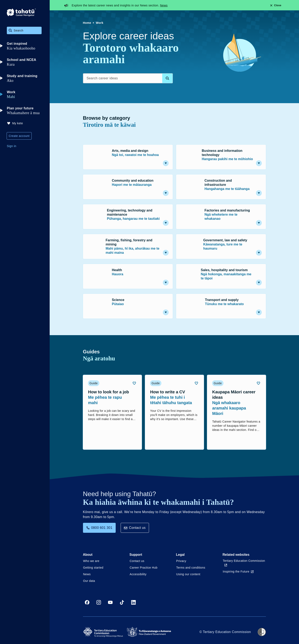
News (164, 5)
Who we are (91, 561)
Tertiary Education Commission (244, 563)
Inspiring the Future (238, 572)
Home (87, 23)
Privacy (181, 561)
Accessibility (138, 574)
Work (100, 23)
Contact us (135, 528)
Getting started (93, 568)
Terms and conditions (191, 568)
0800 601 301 (99, 528)
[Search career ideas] (128, 78)
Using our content (188, 574)
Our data (89, 581)
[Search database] (167, 78)
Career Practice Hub (144, 568)
